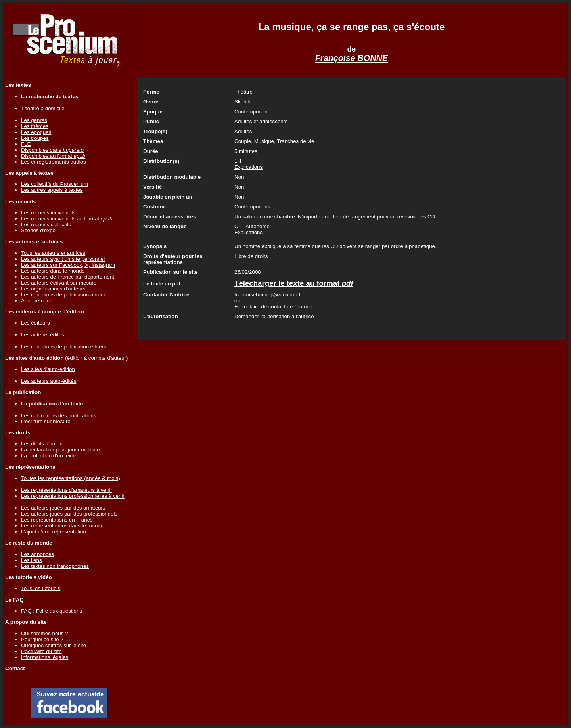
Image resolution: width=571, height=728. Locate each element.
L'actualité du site (41, 651)
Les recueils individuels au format (67, 219)
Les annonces (37, 554)
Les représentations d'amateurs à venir (67, 490)
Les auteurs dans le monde (53, 271)
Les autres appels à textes (52, 190)
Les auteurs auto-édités (49, 381)
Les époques (36, 132)
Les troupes (35, 138)
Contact (15, 668)
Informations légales (45, 657)
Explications (248, 167)
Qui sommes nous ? (45, 633)
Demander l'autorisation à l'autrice (274, 316)
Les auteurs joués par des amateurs (63, 508)
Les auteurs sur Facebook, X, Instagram (68, 265)
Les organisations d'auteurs (53, 289)
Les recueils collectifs (46, 225)
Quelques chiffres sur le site (54, 645)
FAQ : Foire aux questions (52, 611)
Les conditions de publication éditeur (64, 347)
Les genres (34, 120)
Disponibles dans (52, 150)
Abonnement (36, 301)
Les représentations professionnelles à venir (73, 496)
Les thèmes (35, 126)
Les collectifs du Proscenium (55, 184)
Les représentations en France (57, 520)
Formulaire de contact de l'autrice (273, 307)
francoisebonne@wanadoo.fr (268, 295)
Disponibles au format (53, 156)
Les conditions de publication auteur (63, 295)
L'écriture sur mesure (46, 421)
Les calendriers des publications (59, 416)
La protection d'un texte (48, 456)
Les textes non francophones (55, 566)
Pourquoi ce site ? (42, 639)
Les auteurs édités (43, 335)
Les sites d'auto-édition (48, 369)
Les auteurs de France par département (68, 277)
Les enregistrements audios (54, 162)
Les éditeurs (35, 323)
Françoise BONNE (352, 58)
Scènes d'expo (38, 230)
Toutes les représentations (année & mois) (71, 478)
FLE (26, 144)
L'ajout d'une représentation (54, 532)
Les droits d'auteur (43, 444)
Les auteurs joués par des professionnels (69, 514)
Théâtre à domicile (43, 108)
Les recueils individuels (48, 213)
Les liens (32, 560)
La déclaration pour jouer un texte (60, 450)
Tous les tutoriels (41, 588)
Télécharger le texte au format (294, 283)
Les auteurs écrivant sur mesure (59, 283)
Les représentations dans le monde (62, 526)
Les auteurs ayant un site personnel (63, 259)
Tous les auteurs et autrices (53, 253)
